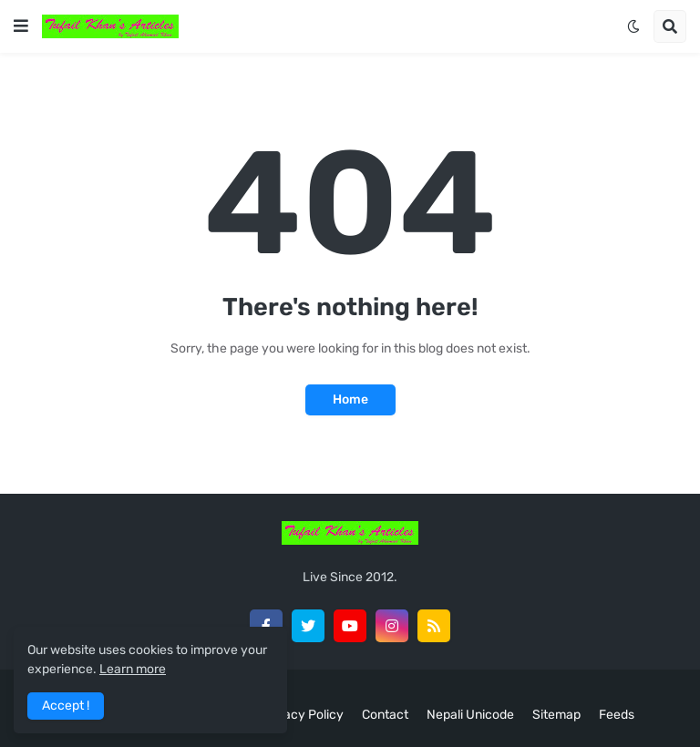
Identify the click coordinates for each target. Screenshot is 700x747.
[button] (21, 26)
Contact (385, 715)
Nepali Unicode (470, 715)
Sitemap (556, 715)
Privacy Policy (302, 715)
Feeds (617, 715)
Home (350, 399)
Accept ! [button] (66, 706)
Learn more (133, 669)
